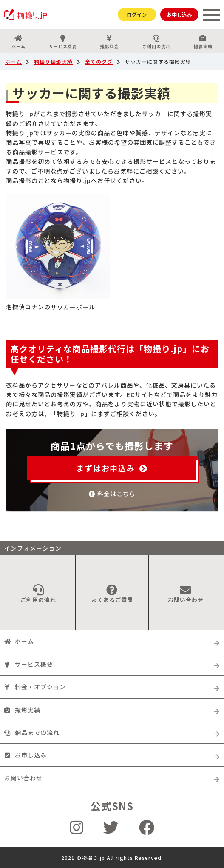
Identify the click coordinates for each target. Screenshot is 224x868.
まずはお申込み (112, 468)
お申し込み (179, 14)
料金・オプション (35, 687)
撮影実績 (203, 42)
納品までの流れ (32, 732)
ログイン (137, 14)
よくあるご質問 (112, 594)
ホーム (19, 42)
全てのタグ (99, 61)
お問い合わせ (186, 594)
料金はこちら (112, 494)
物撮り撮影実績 (53, 61)
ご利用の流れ (156, 42)
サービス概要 (63, 42)
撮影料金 (110, 42)
